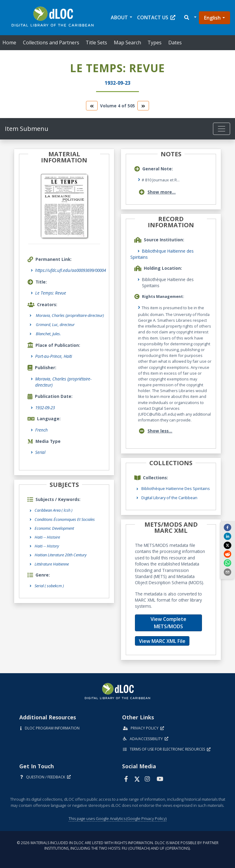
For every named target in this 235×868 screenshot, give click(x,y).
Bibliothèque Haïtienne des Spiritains (162, 254)
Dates (175, 43)
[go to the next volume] (143, 106)
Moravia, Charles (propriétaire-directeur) (63, 382)
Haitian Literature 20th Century (61, 555)
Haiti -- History (47, 546)
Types (155, 43)
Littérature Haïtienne (52, 564)
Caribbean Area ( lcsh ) (54, 510)
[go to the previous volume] (92, 106)
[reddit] (227, 554)
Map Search (127, 43)
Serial (40, 452)
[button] (190, 18)
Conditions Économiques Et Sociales (65, 519)
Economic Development (54, 528)
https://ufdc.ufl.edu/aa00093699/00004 (71, 270)
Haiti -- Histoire (47, 537)
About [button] (119, 17)
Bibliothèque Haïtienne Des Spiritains (176, 488)
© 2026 (118, 846)
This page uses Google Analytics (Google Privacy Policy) (117, 818)
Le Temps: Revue (51, 293)
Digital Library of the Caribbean (169, 498)
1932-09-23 (45, 408)
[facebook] (227, 527)
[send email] (227, 572)
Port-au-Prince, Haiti (54, 356)
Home (9, 43)
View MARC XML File (162, 641)
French (41, 430)
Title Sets (96, 43)
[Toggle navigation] (222, 129)
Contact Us (156, 17)
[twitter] (227, 545)
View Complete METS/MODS (168, 623)
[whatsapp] (227, 563)
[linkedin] (227, 536)
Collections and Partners (51, 43)
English (212, 18)
